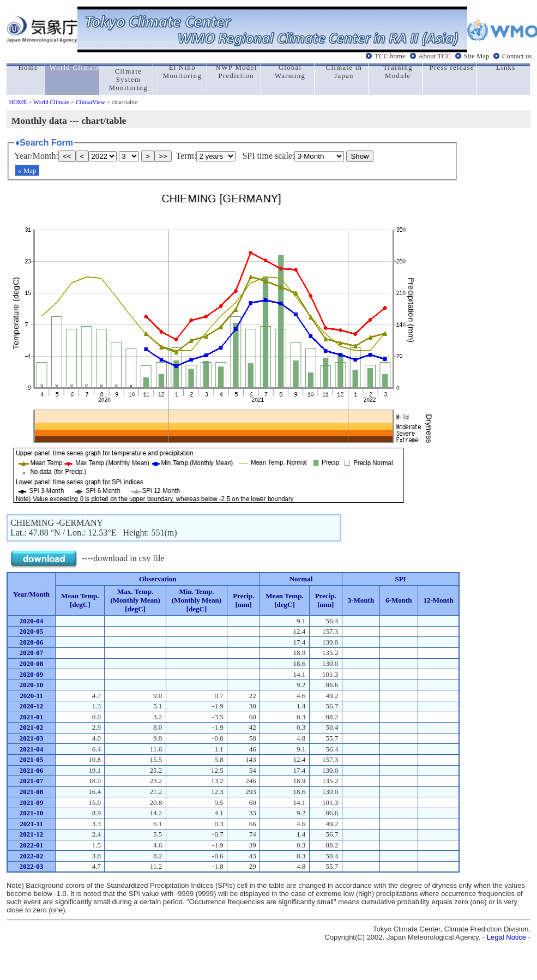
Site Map (477, 56)
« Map (27, 170)
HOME (18, 102)
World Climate (51, 102)
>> (163, 156)
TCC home (390, 56)
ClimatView (90, 102)
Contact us (517, 56)
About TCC (435, 56)
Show (360, 156)
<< (67, 156)
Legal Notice (506, 937)
